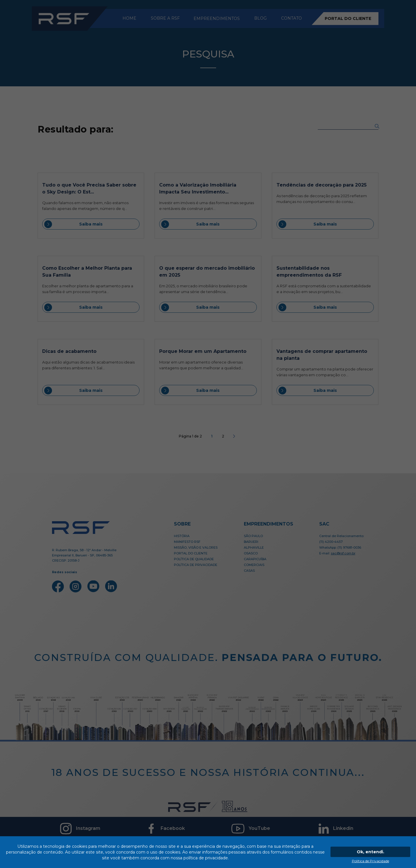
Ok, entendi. (370, 852)
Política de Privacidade (370, 861)
